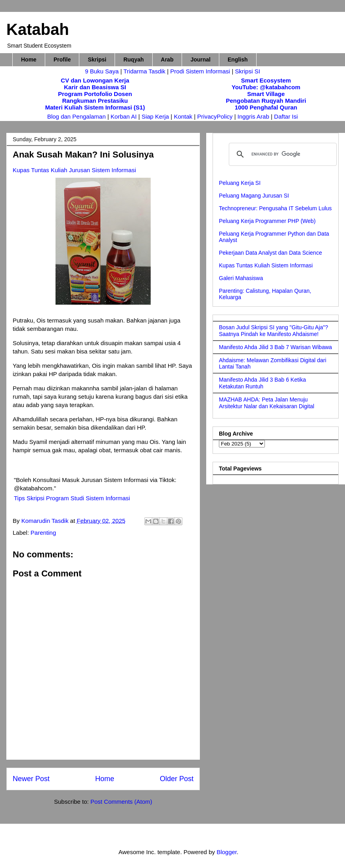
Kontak (183, 116)
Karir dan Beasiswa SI (95, 87)
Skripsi (97, 60)
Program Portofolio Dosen (95, 94)
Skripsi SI (247, 71)
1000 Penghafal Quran (266, 107)
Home (29, 60)
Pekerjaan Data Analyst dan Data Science (270, 253)
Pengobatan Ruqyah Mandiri (266, 101)
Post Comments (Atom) (121, 802)
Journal (200, 60)
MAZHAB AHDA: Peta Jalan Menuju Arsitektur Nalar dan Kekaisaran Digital (266, 403)
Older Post (177, 779)
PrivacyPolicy (216, 116)
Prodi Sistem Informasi (200, 71)
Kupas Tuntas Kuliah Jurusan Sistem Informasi (74, 170)
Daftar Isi (286, 116)
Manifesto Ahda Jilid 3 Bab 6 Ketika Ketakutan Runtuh (262, 383)
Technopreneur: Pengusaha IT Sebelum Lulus (275, 208)
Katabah (38, 29)
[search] (282, 154)
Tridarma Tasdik (145, 71)
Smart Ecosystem (266, 80)
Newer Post (31, 779)
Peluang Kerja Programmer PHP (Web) (267, 221)
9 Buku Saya (103, 71)
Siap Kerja (155, 116)
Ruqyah (133, 60)
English (238, 60)
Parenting (43, 533)
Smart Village (266, 94)
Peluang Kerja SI (240, 183)
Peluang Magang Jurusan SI (254, 196)
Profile (62, 60)
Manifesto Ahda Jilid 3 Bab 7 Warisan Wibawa (275, 347)
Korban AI (124, 116)
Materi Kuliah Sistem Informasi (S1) (95, 107)
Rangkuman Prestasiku (95, 101)
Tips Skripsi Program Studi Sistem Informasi (72, 498)
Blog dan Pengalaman (77, 116)
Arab (167, 60)
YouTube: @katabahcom (266, 87)
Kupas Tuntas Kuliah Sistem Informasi (266, 265)
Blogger (227, 852)
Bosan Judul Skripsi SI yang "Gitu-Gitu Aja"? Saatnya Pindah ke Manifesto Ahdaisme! (273, 331)
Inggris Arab (254, 116)
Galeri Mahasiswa (241, 278)
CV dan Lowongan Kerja (95, 80)
